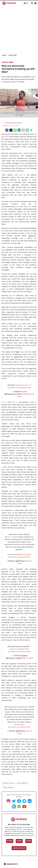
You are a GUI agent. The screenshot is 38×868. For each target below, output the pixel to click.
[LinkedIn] (19, 130)
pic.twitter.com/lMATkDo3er (19, 557)
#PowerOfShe (26, 554)
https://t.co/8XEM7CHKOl (19, 649)
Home (5, 55)
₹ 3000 (19, 841)
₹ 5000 (10, 841)
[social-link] (31, 130)
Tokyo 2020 (7, 62)
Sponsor (20, 829)
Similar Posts (12, 864)
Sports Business (22, 783)
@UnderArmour (23, 385)
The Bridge (25, 795)
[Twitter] (11, 130)
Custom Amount (19, 848)
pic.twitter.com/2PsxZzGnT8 (19, 727)
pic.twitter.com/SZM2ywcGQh (19, 388)
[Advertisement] (19, 31)
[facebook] (7, 130)
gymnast (5, 137)
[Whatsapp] (15, 130)
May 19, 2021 (28, 658)
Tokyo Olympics (8, 787)
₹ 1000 (29, 841)
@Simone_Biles (11, 537)
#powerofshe (19, 724)
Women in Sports (9, 783)
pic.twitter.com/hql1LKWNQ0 (19, 652)
